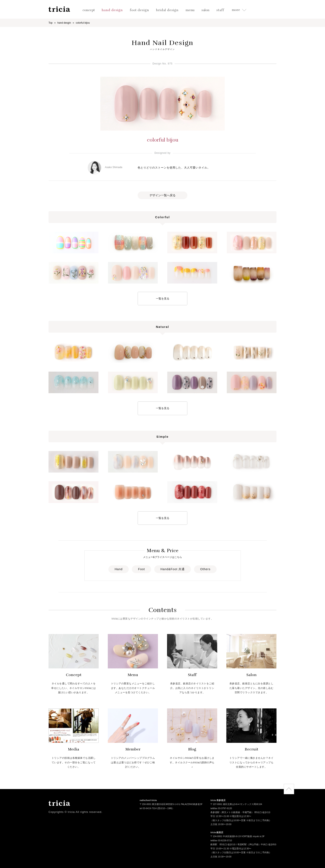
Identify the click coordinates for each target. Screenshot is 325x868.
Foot (141, 569)
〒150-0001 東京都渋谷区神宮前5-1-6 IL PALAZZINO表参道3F (171, 805)
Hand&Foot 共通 (173, 569)
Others (205, 569)
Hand (119, 569)
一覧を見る (163, 299)
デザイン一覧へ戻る (162, 195)
